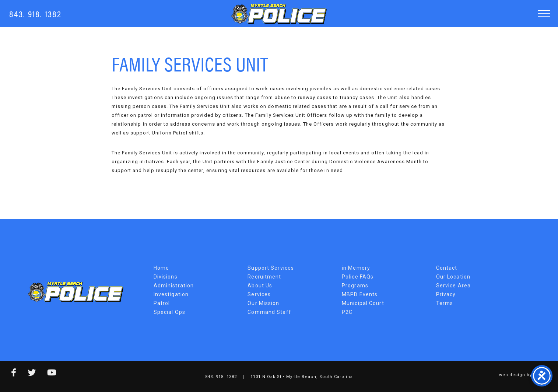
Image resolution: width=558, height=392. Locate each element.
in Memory (356, 268)
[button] (544, 13)
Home (161, 268)
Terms (445, 303)
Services (259, 294)
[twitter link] (26, 374)
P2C (347, 312)
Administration (174, 286)
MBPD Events (360, 294)
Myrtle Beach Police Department (76, 292)
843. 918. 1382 (35, 13)
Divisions (166, 277)
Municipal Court (363, 303)
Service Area (453, 286)
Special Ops (169, 312)
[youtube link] (46, 374)
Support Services (271, 268)
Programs (355, 286)
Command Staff (269, 312)
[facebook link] (8, 374)
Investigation (171, 294)
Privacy (446, 294)
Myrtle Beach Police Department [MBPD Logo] (279, 14)
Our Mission (263, 303)
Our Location (453, 277)
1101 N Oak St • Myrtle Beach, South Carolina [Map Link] (302, 377)
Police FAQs (358, 277)
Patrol (162, 303)
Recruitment (264, 277)
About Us (260, 286)
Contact (447, 268)
